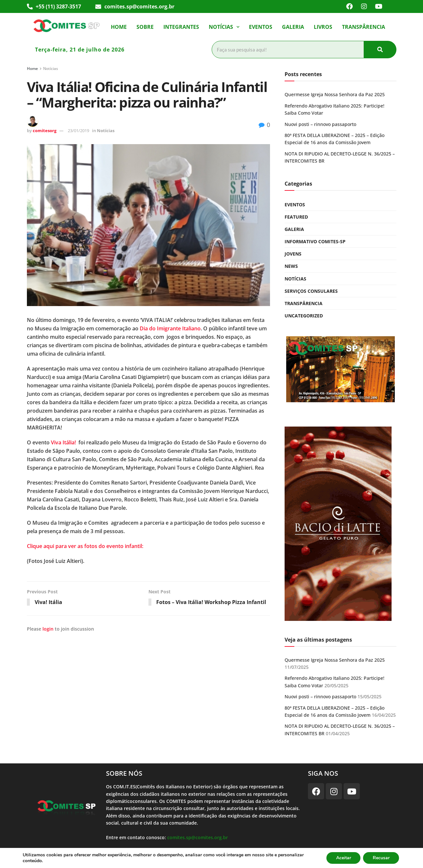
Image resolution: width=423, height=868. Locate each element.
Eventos (261, 27)
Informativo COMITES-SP (315, 241)
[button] (224, 27)
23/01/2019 (78, 131)
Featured (296, 217)
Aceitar (343, 858)
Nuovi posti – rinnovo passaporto (320, 124)
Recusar (381, 858)
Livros (323, 27)
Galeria (293, 27)
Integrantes (181, 27)
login (48, 629)
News (291, 266)
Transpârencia (364, 27)
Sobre (145, 27)
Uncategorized (304, 316)
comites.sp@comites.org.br (198, 837)
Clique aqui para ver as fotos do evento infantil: (85, 546)
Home (119, 27)
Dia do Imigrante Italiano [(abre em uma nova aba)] (170, 328)
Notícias (224, 27)
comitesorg (45, 131)
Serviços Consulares (311, 291)
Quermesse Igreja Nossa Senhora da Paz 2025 (335, 94)
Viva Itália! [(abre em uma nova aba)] (63, 442)
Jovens (293, 254)
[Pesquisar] (288, 50)
